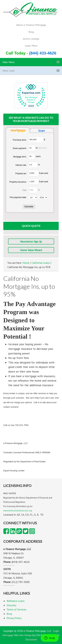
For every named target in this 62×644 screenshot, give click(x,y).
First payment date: (18, 197)
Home (26, 263)
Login (56, 631)
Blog (31, 32)
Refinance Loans (16, 601)
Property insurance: (18, 182)
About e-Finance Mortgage (31, 25)
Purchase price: (20, 140)
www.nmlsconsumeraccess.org (18, 511)
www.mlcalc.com (49, 217)
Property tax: (21, 174)
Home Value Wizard (31, 250)
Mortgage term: (20, 157)
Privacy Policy (14, 618)
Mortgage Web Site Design (17, 635)
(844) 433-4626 (43, 53)
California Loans (41, 263)
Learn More (31, 46)
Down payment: (20, 148)
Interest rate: (21, 165)
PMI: (25, 190)
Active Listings (31, 39)
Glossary (11, 605)
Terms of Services (16, 609)
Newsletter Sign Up (31, 242)
